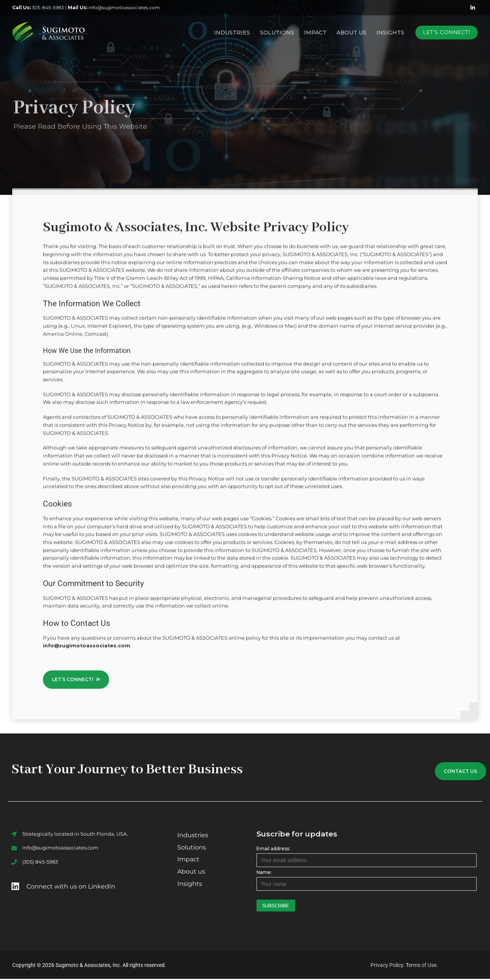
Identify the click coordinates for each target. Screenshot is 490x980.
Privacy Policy (387, 966)
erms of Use (422, 966)
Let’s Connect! (447, 32)
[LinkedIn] (473, 7)
